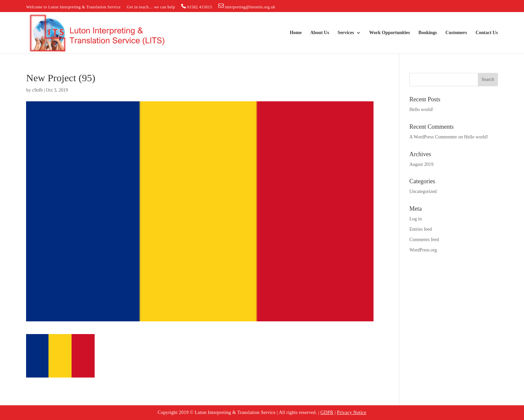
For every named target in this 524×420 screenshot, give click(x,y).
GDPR (327, 412)
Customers (456, 33)
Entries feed (421, 229)
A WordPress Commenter (433, 137)
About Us (320, 33)
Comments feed (424, 240)
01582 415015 (197, 7)
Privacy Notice (352, 412)
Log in (415, 219)
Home (296, 33)
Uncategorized (423, 191)
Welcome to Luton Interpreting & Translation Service (73, 7)
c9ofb (37, 90)
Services (346, 33)
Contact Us (487, 33)
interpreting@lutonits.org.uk (247, 6)
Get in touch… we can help (151, 7)
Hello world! (421, 110)
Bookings (428, 33)
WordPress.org (423, 250)
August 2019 (421, 164)
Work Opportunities (390, 33)
